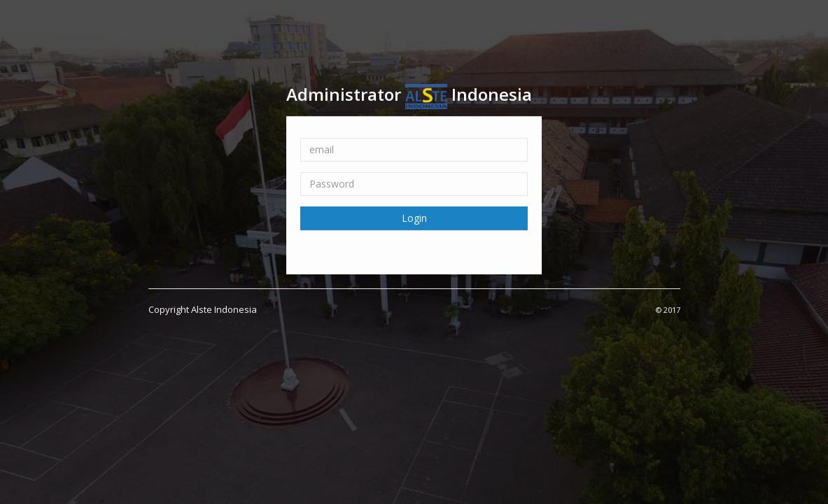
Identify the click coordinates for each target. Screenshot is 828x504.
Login (414, 217)
